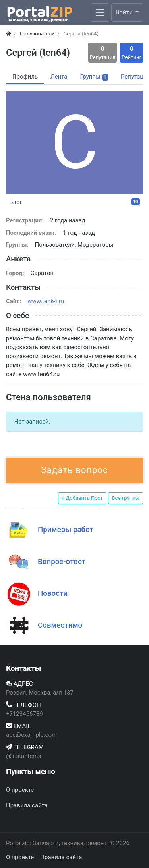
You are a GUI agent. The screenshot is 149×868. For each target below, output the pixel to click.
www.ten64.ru (46, 301)
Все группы (126, 498)
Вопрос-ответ (62, 562)
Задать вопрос (74, 470)
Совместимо (60, 625)
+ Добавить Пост (82, 498)
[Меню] (100, 12)
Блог (74, 202)
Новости (53, 593)
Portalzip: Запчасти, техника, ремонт (56, 843)
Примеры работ (66, 530)
